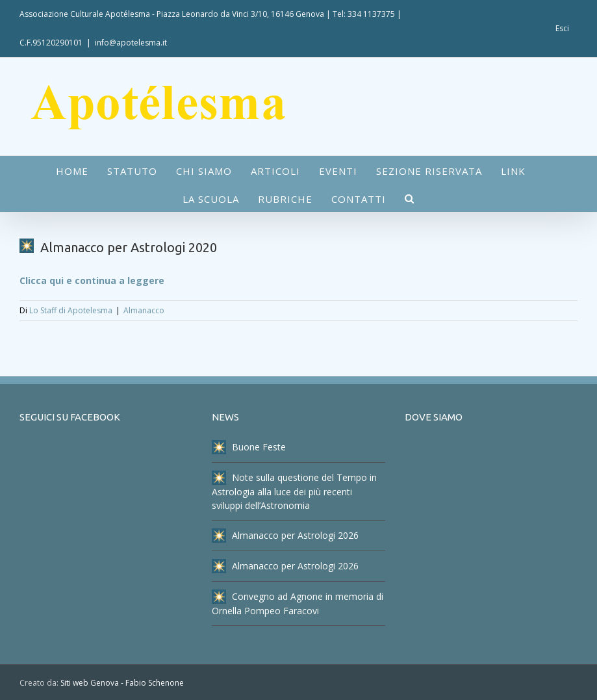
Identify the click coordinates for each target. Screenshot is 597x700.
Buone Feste (249, 447)
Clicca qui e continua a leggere (92, 280)
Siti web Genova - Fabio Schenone (122, 683)
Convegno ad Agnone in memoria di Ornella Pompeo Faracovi (298, 603)
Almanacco (144, 310)
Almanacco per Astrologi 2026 (285, 536)
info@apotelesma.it (131, 43)
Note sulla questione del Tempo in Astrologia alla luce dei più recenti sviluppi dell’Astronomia (294, 491)
